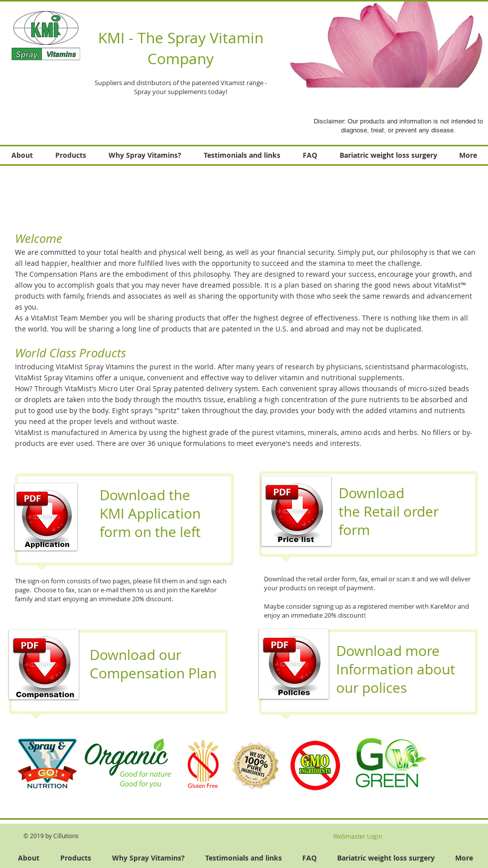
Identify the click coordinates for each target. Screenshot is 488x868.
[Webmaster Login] (358, 836)
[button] (375, 44)
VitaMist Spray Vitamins (95, 367)
